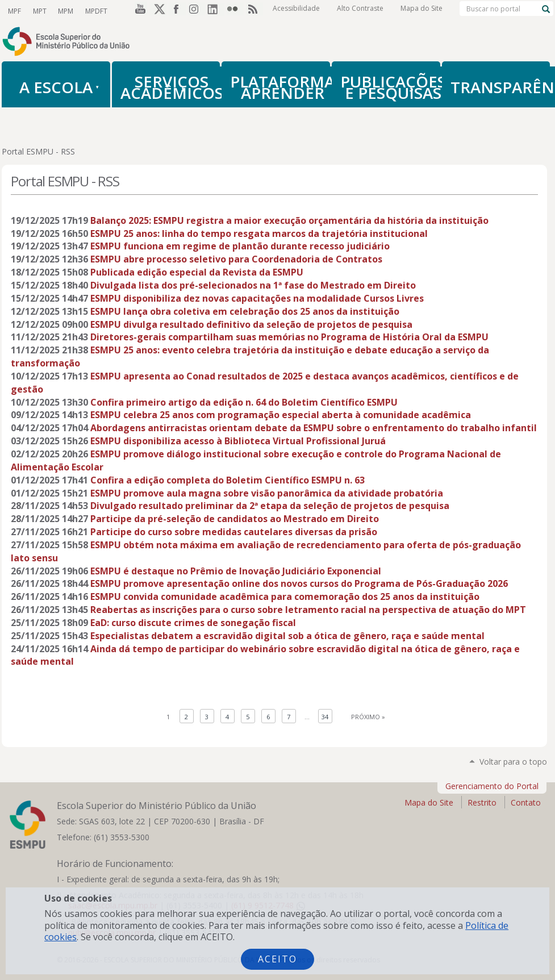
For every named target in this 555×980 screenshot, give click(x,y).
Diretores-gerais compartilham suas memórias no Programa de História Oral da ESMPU (289, 337)
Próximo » (368, 717)
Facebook (177, 11)
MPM (64, 11)
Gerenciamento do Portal (492, 786)
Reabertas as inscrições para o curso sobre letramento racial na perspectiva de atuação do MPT (308, 610)
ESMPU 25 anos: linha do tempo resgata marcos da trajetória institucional (259, 233)
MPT (39, 11)
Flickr (235, 11)
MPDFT (95, 11)
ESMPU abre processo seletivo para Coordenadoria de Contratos (236, 259)
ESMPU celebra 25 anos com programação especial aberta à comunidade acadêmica (281, 415)
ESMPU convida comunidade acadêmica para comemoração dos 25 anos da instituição (285, 597)
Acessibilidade (296, 11)
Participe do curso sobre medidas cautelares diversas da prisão (234, 532)
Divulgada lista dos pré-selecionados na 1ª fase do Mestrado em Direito (253, 285)
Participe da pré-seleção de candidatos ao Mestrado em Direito (235, 519)
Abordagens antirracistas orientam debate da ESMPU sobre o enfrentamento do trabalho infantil (314, 428)
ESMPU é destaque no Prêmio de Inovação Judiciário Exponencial (236, 571)
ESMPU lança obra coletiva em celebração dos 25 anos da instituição (245, 311)
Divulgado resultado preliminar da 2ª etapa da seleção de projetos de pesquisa (270, 506)
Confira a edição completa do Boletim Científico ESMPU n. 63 (228, 480)
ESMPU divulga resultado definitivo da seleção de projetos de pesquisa (251, 324)
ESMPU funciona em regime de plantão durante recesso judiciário (240, 246)
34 (325, 717)
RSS (254, 11)
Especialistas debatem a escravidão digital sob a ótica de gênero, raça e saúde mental (287, 636)
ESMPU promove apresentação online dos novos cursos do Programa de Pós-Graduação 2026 (299, 583)
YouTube (139, 11)
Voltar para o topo (513, 762)
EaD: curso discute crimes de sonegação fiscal (193, 623)
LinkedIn (216, 11)
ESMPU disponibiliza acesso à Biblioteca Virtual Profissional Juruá (238, 441)
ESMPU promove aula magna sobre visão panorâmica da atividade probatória (267, 493)
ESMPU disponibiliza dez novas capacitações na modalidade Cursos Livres (257, 298)
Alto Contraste (360, 11)
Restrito (482, 802)
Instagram (197, 11)
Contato (526, 802)
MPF (14, 11)
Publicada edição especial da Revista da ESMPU (197, 272)
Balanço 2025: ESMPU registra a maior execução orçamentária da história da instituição (289, 220)
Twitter (158, 11)
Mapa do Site (422, 11)
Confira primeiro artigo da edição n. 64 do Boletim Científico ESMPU (244, 402)
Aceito (277, 959)
